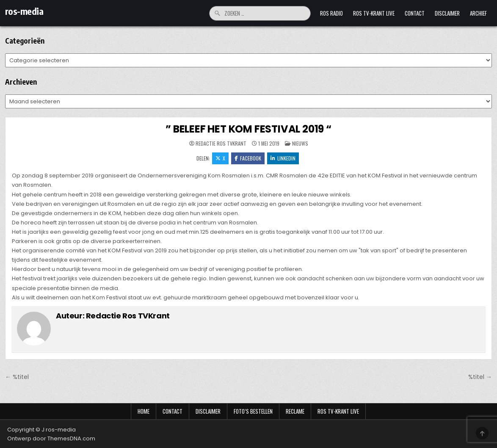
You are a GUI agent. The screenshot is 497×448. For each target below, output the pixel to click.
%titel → (480, 377)
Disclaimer (447, 13)
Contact (415, 13)
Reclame (295, 411)
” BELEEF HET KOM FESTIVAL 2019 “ (248, 129)
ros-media (24, 11)
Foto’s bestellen (253, 411)
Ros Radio (331, 13)
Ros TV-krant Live (374, 13)
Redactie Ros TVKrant (221, 144)
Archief (478, 13)
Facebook (248, 158)
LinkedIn (283, 158)
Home (144, 411)
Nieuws (300, 143)
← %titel (17, 377)
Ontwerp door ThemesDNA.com (51, 438)
